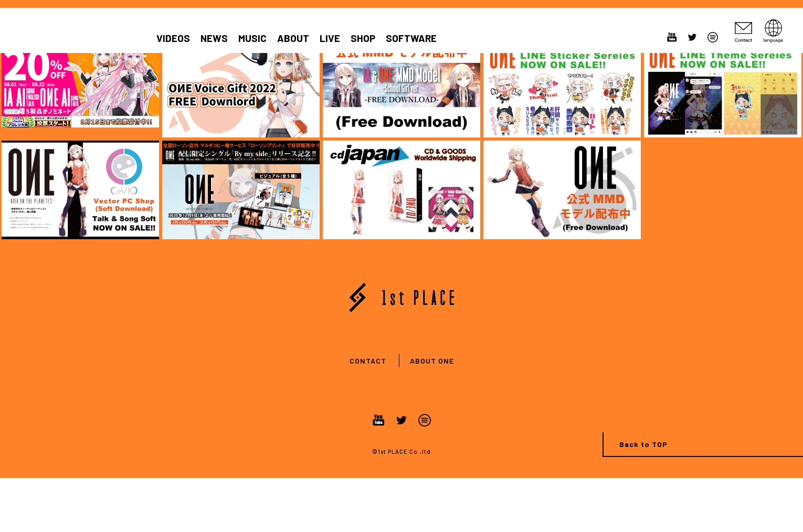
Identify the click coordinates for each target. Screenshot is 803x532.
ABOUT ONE (432, 361)
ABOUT (293, 38)
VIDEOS (173, 38)
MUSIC (252, 38)
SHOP (363, 38)
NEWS (214, 38)
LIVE (330, 38)
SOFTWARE (411, 38)
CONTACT (368, 361)
